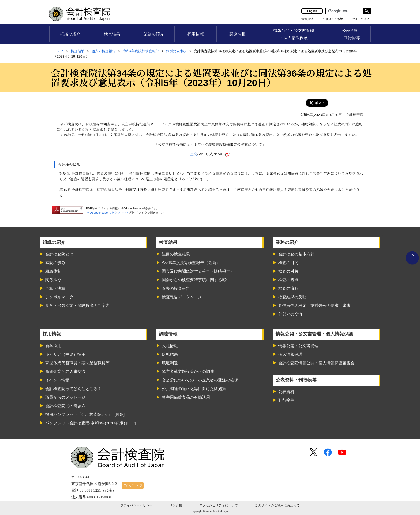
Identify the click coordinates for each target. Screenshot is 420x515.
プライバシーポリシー (136, 505)
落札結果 (170, 354)
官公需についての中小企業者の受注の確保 (200, 380)
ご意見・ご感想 (333, 19)
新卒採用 (53, 346)
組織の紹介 (70, 34)
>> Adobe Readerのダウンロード (107, 213)
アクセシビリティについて (219, 505)
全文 (194, 154)
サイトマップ (361, 19)
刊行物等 (286, 400)
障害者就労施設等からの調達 (188, 372)
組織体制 (53, 271)
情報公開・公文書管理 (298, 346)
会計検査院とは (59, 254)
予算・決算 (55, 288)
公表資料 (286, 392)
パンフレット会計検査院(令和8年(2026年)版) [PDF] (91, 423)
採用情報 (196, 34)
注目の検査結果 (176, 254)
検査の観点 (288, 280)
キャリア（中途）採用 (65, 354)
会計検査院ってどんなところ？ (73, 389)
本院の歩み (55, 263)
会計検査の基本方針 (296, 254)
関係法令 (53, 280)
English (312, 11)
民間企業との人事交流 (65, 372)
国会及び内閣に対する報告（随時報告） (198, 271)
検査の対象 (288, 271)
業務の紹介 (154, 34)
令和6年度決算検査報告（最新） (191, 263)
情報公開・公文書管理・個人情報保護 (294, 34)
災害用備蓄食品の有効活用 (186, 397)
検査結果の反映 (292, 297)
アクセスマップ (133, 485)
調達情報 (237, 34)
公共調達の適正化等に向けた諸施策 (194, 389)
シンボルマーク (59, 297)
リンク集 (176, 505)
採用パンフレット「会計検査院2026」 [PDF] (85, 414)
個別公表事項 (176, 51)
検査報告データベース (182, 297)
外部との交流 (290, 314)
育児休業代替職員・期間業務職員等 (77, 363)
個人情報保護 (290, 354)
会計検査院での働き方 (65, 406)
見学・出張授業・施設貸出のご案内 (77, 306)
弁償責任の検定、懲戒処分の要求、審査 (314, 306)
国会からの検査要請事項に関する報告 (196, 280)
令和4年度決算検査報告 (141, 51)
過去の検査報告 (104, 51)
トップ (58, 51)
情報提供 (307, 19)
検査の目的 (288, 263)
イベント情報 (57, 380)
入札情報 (170, 346)
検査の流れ (288, 288)
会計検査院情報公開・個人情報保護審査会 (316, 363)
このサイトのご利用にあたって (277, 505)
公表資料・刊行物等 (350, 34)
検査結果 (112, 34)
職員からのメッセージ (65, 397)
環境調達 (170, 363)
